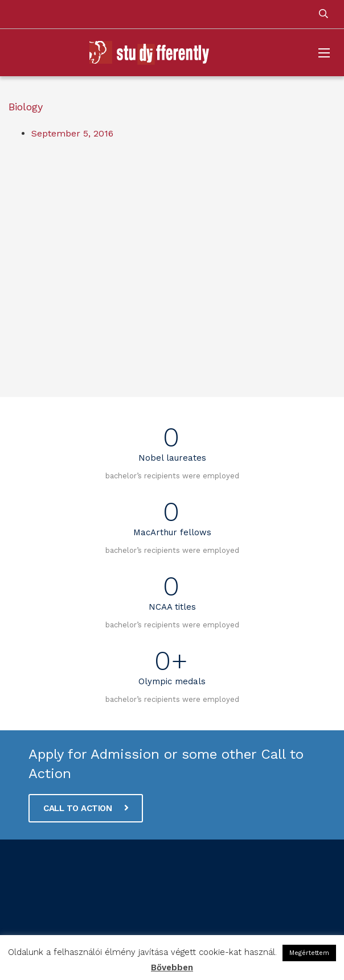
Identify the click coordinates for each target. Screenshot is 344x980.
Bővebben (172, 967)
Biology (26, 107)
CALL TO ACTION (86, 808)
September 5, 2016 (72, 133)
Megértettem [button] (309, 953)
